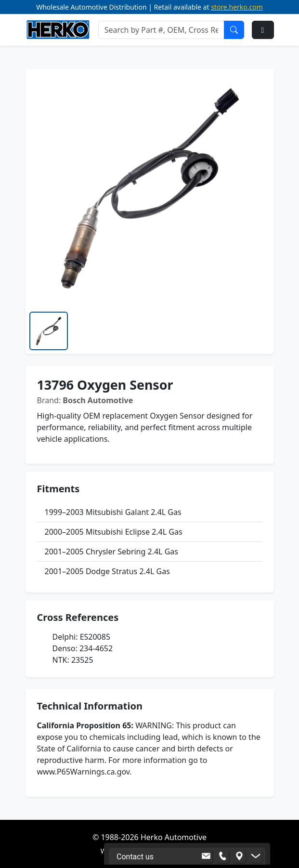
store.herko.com (237, 7)
